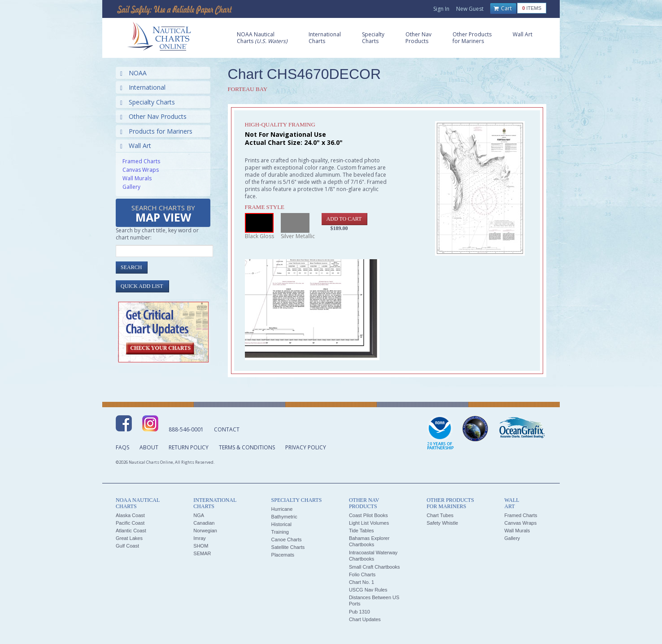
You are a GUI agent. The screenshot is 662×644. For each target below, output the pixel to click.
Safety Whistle (442, 523)
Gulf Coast (127, 546)
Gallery (131, 187)
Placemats (283, 555)
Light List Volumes (369, 523)
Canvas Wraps (141, 170)
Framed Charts (141, 161)
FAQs (122, 447)
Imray (200, 538)
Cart (503, 9)
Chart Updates (365, 619)
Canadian (204, 523)
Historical (281, 524)
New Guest (470, 9)
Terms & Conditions (247, 447)
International (143, 87)
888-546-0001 (186, 429)
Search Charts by (163, 214)
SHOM (201, 546)
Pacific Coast (130, 523)
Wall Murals (137, 178)
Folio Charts (362, 574)
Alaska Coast (130, 515)
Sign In (441, 9)
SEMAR (202, 553)
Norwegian (205, 531)
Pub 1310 (359, 612)
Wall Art (136, 146)
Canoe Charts (287, 540)
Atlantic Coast (131, 531)
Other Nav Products (153, 116)
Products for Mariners (156, 131)
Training (280, 532)
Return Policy (189, 447)
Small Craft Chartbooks (375, 567)
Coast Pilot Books (368, 515)
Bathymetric (284, 517)
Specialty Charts (148, 102)
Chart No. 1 (361, 582)
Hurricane (282, 509)
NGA (199, 515)
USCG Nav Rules (368, 590)
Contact (227, 429)
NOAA (133, 73)
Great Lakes (129, 538)
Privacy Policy (306, 447)
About (149, 447)
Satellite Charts (288, 547)
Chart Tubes (440, 515)
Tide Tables (361, 531)
